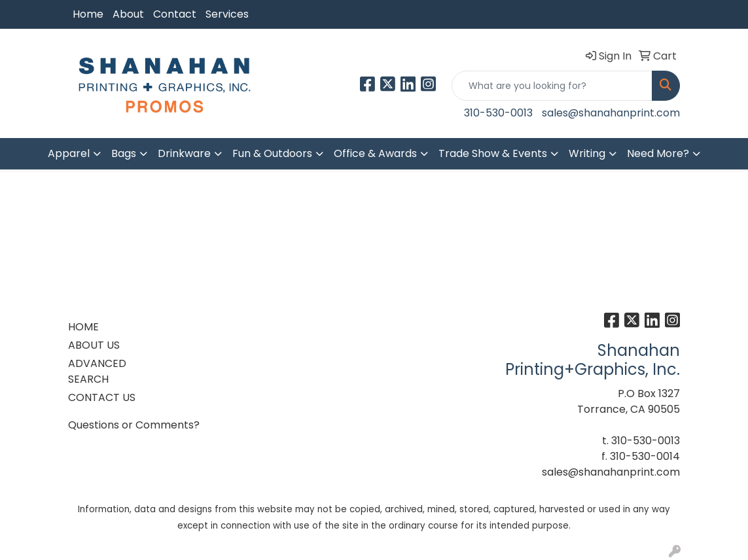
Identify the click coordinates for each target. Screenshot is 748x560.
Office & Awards (375, 153)
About (128, 14)
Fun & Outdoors (272, 153)
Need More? (658, 153)
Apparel (69, 153)
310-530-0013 (498, 113)
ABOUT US (94, 345)
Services (227, 14)
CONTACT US (102, 397)
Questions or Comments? (134, 425)
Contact (175, 14)
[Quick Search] (552, 86)
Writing (587, 153)
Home (88, 14)
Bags (124, 153)
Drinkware (184, 153)
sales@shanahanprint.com (611, 113)
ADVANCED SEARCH (97, 371)
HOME (83, 327)
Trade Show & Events (493, 153)
